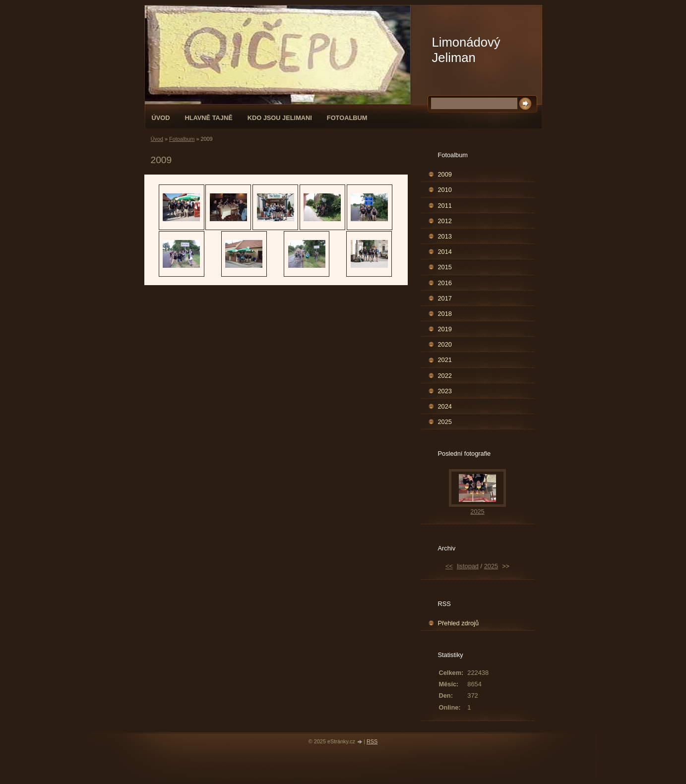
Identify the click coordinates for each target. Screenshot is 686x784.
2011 (445, 206)
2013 (445, 236)
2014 (445, 252)
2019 (445, 329)
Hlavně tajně (208, 118)
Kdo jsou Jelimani (280, 118)
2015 (445, 267)
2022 (445, 376)
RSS (372, 741)
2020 (445, 344)
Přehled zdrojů (459, 623)
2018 (445, 314)
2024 (445, 406)
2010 (445, 190)
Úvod (161, 118)
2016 (445, 283)
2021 (445, 360)
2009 (445, 174)
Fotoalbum (347, 118)
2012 (445, 221)
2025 (445, 422)
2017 (445, 298)
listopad (468, 566)
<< (449, 566)
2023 (445, 391)
